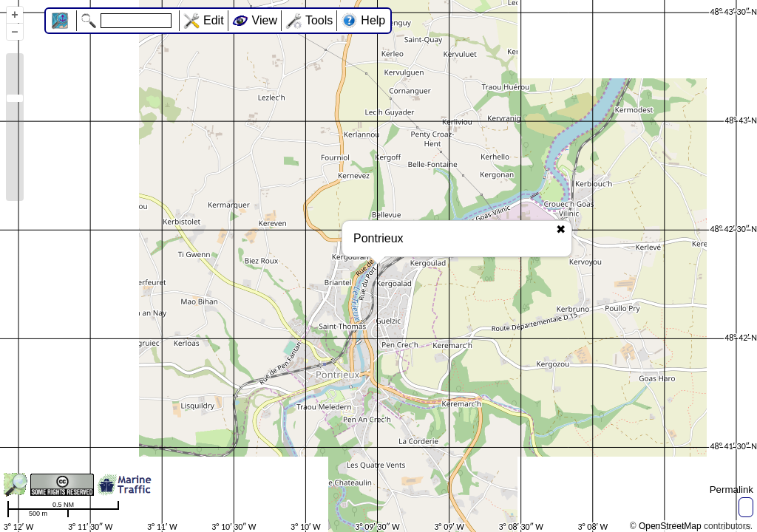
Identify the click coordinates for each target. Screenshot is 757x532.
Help (373, 20)
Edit (214, 20)
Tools (319, 20)
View (265, 20)
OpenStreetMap (670, 526)
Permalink (731, 490)
